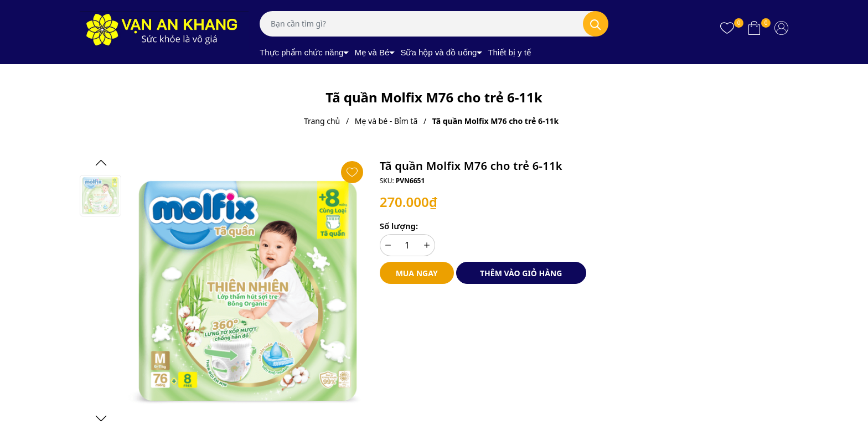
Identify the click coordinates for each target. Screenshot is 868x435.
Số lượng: (399, 226)
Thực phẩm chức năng (301, 52)
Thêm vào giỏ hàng (521, 273)
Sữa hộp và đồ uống (438, 52)
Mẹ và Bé (372, 52)
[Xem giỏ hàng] (754, 28)
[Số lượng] (407, 245)
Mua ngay (417, 273)
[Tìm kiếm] (596, 24)
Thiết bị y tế (509, 52)
